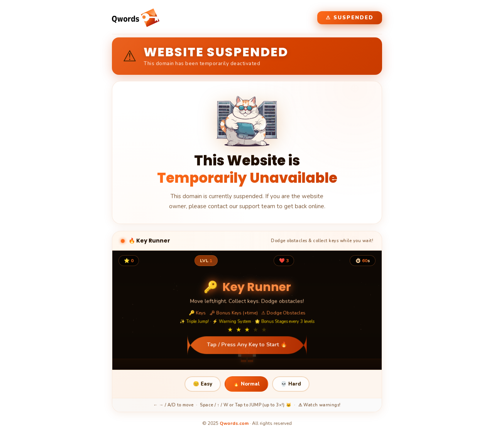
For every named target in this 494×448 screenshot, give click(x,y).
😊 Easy (203, 384)
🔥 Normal (246, 384)
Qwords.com (234, 423)
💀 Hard (291, 384)
